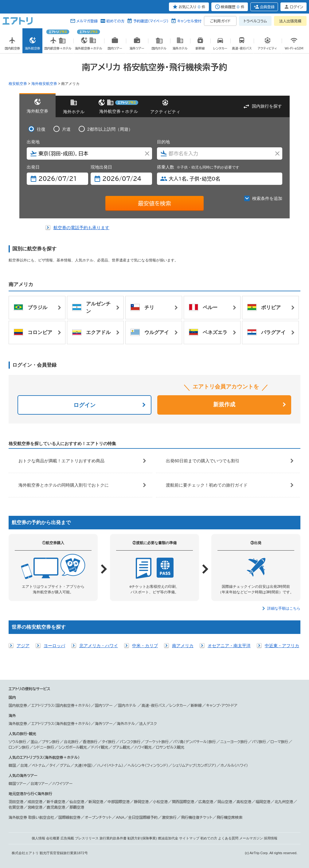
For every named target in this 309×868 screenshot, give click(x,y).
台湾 (24, 765)
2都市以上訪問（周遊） (110, 129)
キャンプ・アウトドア (222, 705)
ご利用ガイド (220, 21)
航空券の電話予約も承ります (81, 228)
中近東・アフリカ (282, 646)
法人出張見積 (290, 21)
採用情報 (271, 838)
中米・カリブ (145, 646)
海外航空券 (18, 723)
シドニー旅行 (44, 747)
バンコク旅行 (130, 742)
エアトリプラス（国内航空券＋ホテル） (61, 705)
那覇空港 (77, 807)
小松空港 (160, 802)
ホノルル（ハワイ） (234, 765)
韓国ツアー (17, 783)
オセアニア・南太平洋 (229, 646)
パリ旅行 (259, 742)
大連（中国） (84, 765)
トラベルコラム (255, 21)
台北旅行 (71, 742)
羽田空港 (16, 802)
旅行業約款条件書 (113, 838)
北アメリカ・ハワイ (99, 646)
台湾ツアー (39, 783)
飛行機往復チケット (197, 817)
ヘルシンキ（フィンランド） (148, 765)
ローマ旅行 (280, 742)
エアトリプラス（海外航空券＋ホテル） (61, 723)
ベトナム (39, 765)
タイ (53, 765)
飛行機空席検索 (229, 817)
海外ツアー (104, 723)
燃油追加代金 (168, 838)
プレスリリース (87, 838)
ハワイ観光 (143, 747)
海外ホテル (126, 723)
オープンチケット (98, 817)
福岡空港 (263, 802)
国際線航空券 (69, 817)
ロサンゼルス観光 (170, 747)
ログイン (84, 405)
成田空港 (35, 802)
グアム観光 (121, 747)
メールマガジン (251, 838)
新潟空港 (96, 802)
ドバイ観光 (100, 747)
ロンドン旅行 (19, 747)
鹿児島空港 (56, 807)
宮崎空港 (35, 807)
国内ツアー (104, 705)
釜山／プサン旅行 (45, 742)
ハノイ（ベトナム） (110, 765)
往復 (41, 129)
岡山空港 (225, 802)
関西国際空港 (183, 802)
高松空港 (244, 802)
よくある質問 (228, 838)
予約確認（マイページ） (151, 21)
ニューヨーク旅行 (234, 742)
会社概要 (53, 838)
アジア (23, 646)
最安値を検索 (154, 203)
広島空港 (206, 802)
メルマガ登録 (87, 21)
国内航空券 (18, 705)
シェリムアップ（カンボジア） (194, 765)
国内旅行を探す (267, 106)
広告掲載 (67, 838)
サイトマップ (189, 838)
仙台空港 (77, 802)
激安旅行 (169, 817)
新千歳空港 (56, 802)
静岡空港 (141, 802)
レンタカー (178, 705)
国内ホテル (128, 705)
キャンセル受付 (189, 21)
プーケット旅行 (157, 742)
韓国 (12, 765)
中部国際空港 (119, 802)
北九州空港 (284, 802)
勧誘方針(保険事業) (142, 838)
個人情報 (38, 838)
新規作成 (224, 404)
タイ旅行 (109, 742)
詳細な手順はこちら (284, 608)
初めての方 (115, 21)
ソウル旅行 (17, 742)
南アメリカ (183, 646)
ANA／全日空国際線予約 (137, 817)
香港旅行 (90, 742)
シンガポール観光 (73, 747)
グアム (65, 765)
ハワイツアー (63, 783)
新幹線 (196, 705)
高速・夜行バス (153, 705)
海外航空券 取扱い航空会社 (31, 817)
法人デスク (148, 723)
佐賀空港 (16, 807)
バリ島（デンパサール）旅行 (195, 742)
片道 (66, 129)
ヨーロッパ (54, 646)
